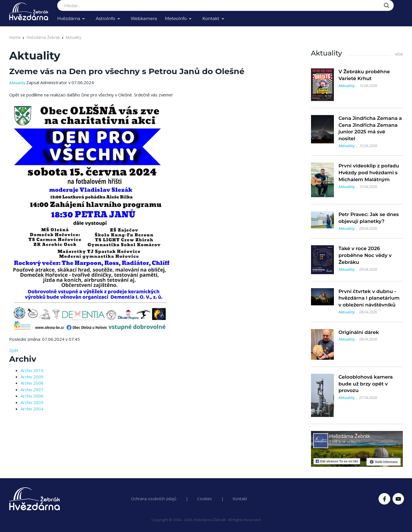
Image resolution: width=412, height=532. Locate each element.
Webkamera (144, 18)
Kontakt (211, 18)
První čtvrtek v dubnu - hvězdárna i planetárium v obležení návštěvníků (369, 298)
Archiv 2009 (32, 377)
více (399, 54)
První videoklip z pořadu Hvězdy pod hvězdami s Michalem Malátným (369, 173)
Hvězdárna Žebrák (43, 37)
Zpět (14, 350)
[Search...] (225, 5)
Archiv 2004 (32, 409)
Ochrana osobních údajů (154, 499)
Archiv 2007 (32, 389)
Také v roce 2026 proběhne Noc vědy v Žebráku (365, 255)
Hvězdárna (69, 18)
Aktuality (73, 37)
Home (15, 37)
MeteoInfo (176, 18)
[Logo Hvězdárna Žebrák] (29, 11)
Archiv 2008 (32, 383)
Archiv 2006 (32, 396)
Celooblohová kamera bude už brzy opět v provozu (366, 384)
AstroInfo (105, 18)
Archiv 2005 (32, 402)
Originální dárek (359, 332)
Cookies (205, 499)
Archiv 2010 (32, 370)
